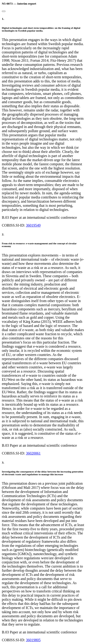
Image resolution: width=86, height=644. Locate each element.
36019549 (33, 225)
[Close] (4, 11)
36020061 (33, 453)
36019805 (33, 640)
